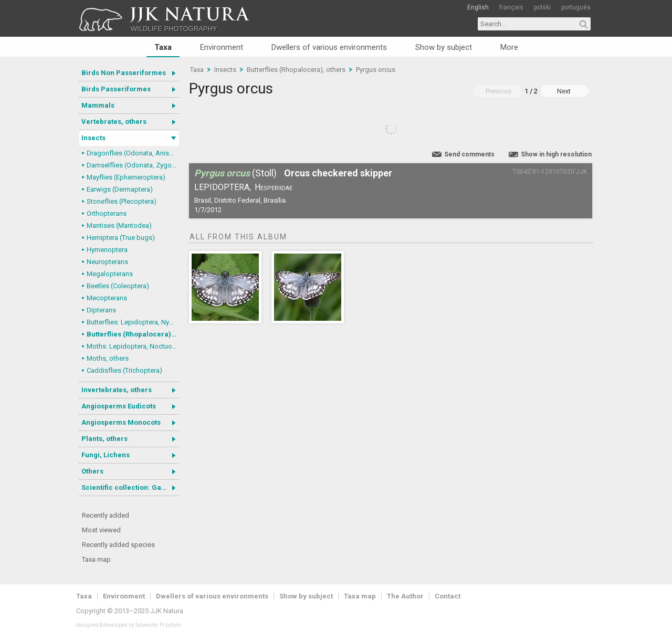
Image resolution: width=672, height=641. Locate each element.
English (478, 7)
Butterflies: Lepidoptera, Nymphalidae (133, 322)
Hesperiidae (274, 187)
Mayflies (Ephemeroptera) (126, 177)
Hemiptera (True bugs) (121, 238)
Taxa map (96, 559)
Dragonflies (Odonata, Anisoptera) (133, 153)
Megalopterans (110, 274)
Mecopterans (107, 298)
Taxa (163, 47)
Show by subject (444, 47)
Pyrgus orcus (376, 70)
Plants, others (104, 439)
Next (564, 91)
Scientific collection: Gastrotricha (130, 487)
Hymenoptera (107, 250)
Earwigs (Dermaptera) (120, 189)
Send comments (469, 154)
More (509, 47)
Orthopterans (107, 213)
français (511, 7)
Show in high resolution (556, 154)
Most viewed (101, 530)
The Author (405, 596)
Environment (222, 47)
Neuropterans (107, 262)
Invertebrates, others (117, 390)
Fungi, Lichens (106, 455)
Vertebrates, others (114, 122)
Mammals (98, 105)
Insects (93, 138)
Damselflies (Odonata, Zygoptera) (133, 165)
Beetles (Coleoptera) (118, 286)
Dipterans (101, 310)
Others (92, 471)
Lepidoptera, (223, 187)
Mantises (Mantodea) (119, 225)
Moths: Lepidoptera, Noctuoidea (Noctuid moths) (133, 346)
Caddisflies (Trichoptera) (124, 370)
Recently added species (118, 545)
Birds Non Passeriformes (124, 73)
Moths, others (108, 358)
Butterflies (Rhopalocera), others (133, 334)
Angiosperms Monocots (121, 422)
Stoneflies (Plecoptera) (122, 201)
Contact (448, 596)
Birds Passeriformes (116, 89)
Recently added (106, 515)
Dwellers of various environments (329, 47)
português (576, 7)
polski (542, 7)
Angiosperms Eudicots (119, 406)
